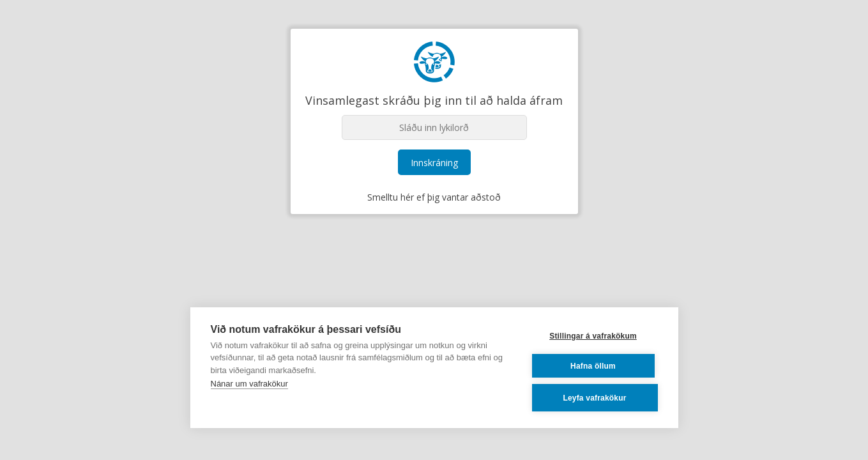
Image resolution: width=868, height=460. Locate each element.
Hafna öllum (593, 366)
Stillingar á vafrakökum (593, 336)
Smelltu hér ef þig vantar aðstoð (434, 197)
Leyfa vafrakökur (594, 398)
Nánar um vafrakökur (249, 384)
